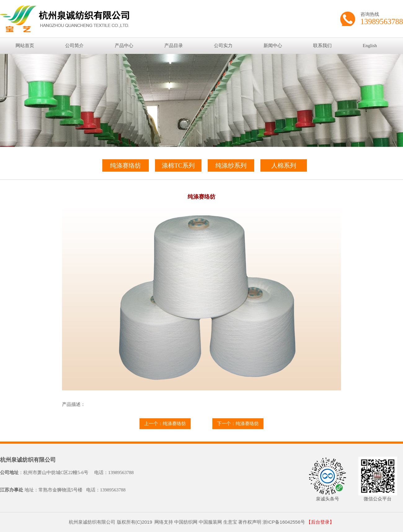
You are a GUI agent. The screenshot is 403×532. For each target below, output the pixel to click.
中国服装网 (210, 522)
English (370, 46)
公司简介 (74, 46)
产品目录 (174, 46)
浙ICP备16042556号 (284, 522)
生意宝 (230, 522)
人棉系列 (284, 165)
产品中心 (124, 46)
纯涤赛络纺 (126, 165)
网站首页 (25, 46)
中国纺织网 (186, 522)
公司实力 (223, 46)
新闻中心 (273, 46)
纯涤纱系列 (231, 165)
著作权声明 (250, 522)
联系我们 (322, 46)
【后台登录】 (320, 522)
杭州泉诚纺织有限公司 (28, 460)
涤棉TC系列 (178, 165)
